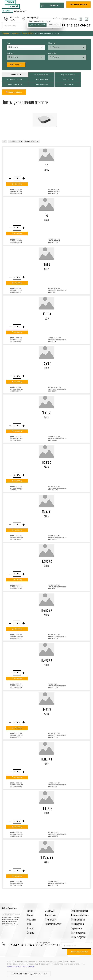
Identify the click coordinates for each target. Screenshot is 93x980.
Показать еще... (14, 92)
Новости (30, 915)
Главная (5, 34)
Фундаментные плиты (15, 80)
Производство (50, 915)
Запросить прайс (14, 19)
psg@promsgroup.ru (68, 19)
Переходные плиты (15, 84)
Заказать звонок (79, 5)
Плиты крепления (41, 84)
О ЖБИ (29, 924)
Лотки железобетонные (80, 915)
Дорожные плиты (68, 75)
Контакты (30, 933)
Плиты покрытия (41, 80)
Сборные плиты (77, 928)
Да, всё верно (38, 25)
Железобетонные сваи (79, 911)
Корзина (54, 5)
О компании (31, 920)
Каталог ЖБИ (50, 911)
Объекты (30, 928)
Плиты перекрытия (41, 75)
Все (4, 141)
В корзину (17, 184)
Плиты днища (68, 84)
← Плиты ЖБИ (15, 75)
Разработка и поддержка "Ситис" (29, 974)
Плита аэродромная (78, 933)
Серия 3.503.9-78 (16, 141)
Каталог (15, 34)
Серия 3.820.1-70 (32, 141)
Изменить (54, 25)
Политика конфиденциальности (21, 967)
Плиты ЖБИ (27, 34)
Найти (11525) (16, 65)
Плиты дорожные (77, 924)
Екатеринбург (33, 18)
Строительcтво (51, 920)
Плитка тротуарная (78, 937)
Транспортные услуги (53, 924)
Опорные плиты (68, 80)
